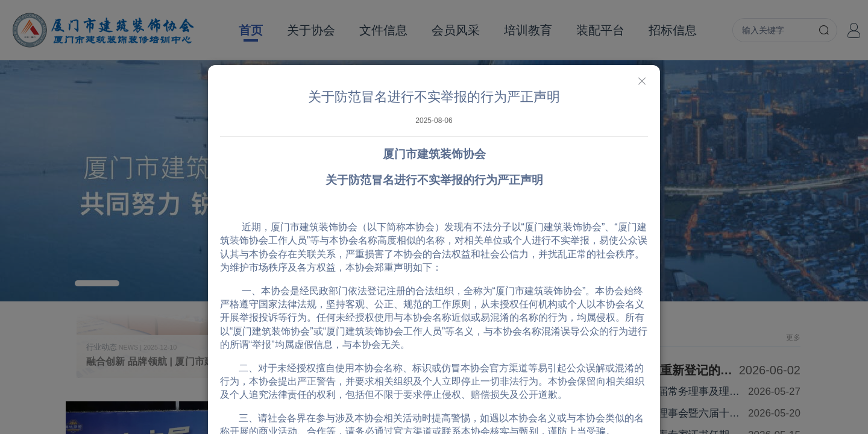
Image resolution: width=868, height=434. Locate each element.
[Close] (642, 82)
